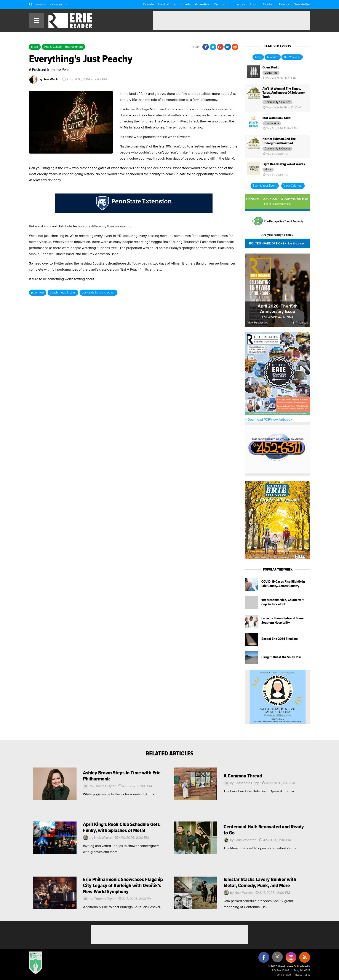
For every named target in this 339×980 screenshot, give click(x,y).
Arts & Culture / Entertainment (63, 47)
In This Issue (301, 323)
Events (284, 4)
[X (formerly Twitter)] (277, 959)
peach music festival (63, 293)
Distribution (223, 4)
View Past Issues (258, 323)
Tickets (185, 4)
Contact (269, 4)
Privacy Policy (302, 975)
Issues (240, 4)
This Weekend (292, 57)
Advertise (202, 4)
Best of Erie (167, 4)
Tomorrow (273, 57)
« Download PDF (258, 420)
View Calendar (293, 186)
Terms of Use (283, 975)
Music (35, 47)
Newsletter (302, 4)
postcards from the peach (98, 293)
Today (258, 57)
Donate (148, 4)
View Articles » (281, 420)
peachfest (38, 293)
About (254, 4)
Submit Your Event (265, 186)
